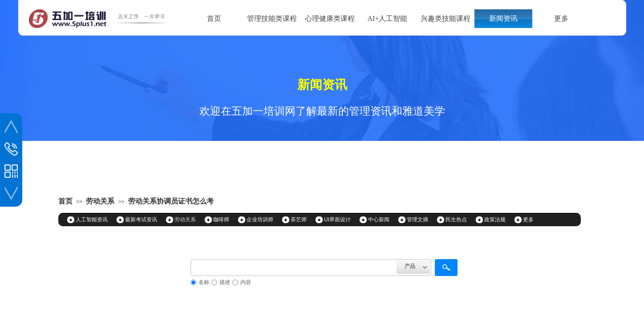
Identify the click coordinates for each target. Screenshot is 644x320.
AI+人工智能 (388, 18)
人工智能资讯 (92, 220)
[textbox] (294, 268)
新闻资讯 (503, 18)
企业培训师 (260, 220)
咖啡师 (221, 220)
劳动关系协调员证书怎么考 (171, 201)
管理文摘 (417, 220)
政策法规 (495, 220)
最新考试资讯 (141, 220)
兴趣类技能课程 (446, 18)
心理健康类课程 (330, 18)
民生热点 (456, 220)
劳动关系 (100, 201)
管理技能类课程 (272, 18)
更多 (561, 18)
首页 (214, 18)
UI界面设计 (337, 220)
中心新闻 (379, 220)
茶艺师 (299, 220)
